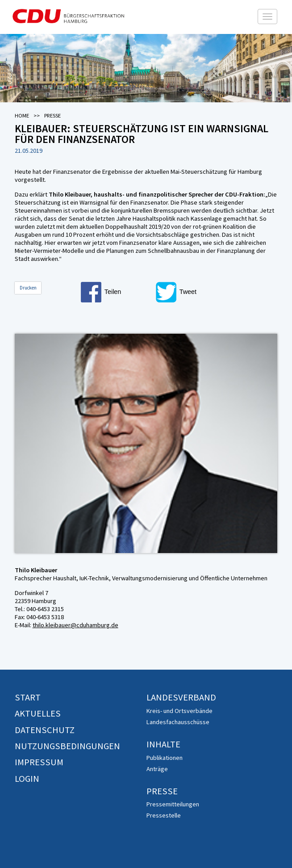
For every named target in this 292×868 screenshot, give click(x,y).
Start (28, 697)
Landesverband (181, 697)
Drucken (28, 288)
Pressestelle (164, 815)
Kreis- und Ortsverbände (179, 711)
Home (22, 115)
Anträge (157, 769)
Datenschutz (45, 730)
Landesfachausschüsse (178, 722)
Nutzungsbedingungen (67, 746)
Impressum (39, 762)
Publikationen (165, 758)
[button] (117, 292)
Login (27, 779)
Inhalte (163, 744)
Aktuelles (38, 713)
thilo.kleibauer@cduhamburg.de (75, 625)
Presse (162, 791)
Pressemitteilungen (173, 804)
